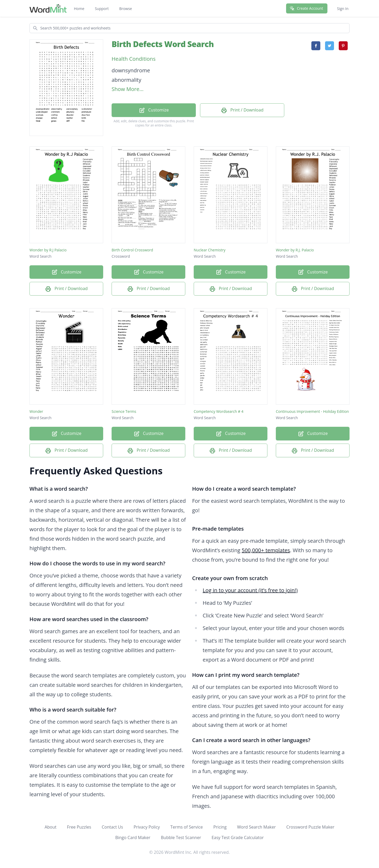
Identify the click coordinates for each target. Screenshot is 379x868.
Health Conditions (134, 59)
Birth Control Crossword (132, 250)
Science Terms (124, 411)
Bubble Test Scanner (181, 837)
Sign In (343, 9)
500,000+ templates (266, 550)
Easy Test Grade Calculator (238, 837)
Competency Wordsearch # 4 (219, 411)
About (50, 827)
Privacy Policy (147, 827)
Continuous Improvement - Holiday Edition (312, 411)
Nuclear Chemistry (210, 250)
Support (102, 9)
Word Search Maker (256, 827)
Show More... (128, 89)
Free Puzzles (79, 827)
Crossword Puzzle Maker (310, 827)
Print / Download (242, 110)
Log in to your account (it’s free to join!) (250, 590)
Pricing (220, 827)
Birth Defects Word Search (163, 44)
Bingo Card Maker (133, 837)
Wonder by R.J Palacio (48, 250)
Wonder (36, 411)
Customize (154, 110)
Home (79, 9)
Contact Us (112, 827)
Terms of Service (186, 827)
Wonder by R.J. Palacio (295, 250)
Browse (126, 9)
